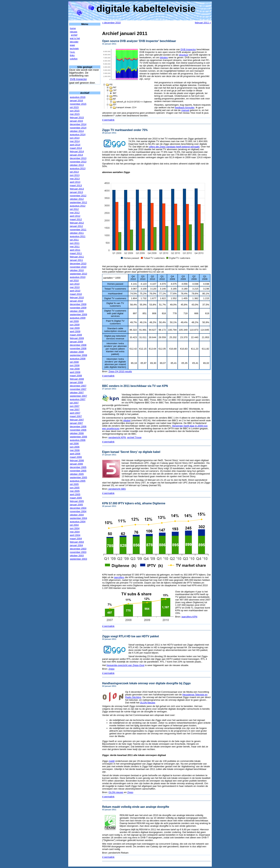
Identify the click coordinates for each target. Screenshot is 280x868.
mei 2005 (75, 491)
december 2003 (78, 549)
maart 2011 (76, 253)
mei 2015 (75, 114)
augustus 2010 (78, 277)
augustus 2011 (78, 236)
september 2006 (78, 437)
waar (72, 45)
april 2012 (75, 216)
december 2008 (78, 345)
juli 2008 (74, 362)
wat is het (75, 38)
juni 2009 (75, 325)
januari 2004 (76, 545)
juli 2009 (74, 321)
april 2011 (75, 250)
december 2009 (78, 304)
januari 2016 (76, 101)
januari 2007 (76, 423)
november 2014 (78, 128)
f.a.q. (72, 52)
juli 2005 (74, 484)
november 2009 (78, 308)
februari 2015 (77, 118)
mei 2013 (75, 179)
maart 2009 (76, 335)
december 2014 (78, 124)
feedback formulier (185, 107)
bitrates (164, 57)
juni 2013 (75, 175)
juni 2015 (75, 111)
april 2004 (75, 535)
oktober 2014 (77, 131)
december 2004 (78, 508)
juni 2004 (75, 528)
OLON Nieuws (148, 703)
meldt (112, 761)
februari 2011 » (203, 23)
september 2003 (78, 559)
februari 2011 (77, 257)
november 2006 (78, 430)
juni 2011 (75, 243)
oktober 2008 (77, 352)
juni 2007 (75, 406)
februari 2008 (77, 379)
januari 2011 (76, 260)
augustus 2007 (78, 399)
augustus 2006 (78, 440)
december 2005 (78, 467)
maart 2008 (76, 376)
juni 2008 (75, 365)
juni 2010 (75, 284)
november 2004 (78, 511)
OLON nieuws (116, 792)
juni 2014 (75, 138)
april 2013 (75, 182)
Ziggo (112, 669)
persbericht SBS (117, 489)
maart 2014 (76, 148)
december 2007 (78, 386)
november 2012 (78, 196)
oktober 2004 (77, 515)
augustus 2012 (78, 206)
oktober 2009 (77, 311)
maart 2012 (76, 219)
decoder (74, 42)
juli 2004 (74, 525)
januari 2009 (76, 342)
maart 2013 (76, 185)
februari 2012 (77, 223)
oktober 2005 (77, 474)
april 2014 (75, 145)
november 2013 (78, 162)
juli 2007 (74, 403)
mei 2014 (75, 141)
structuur (184, 55)
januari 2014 (76, 155)
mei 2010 (75, 287)
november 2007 (78, 389)
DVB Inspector (78, 79)
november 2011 (78, 230)
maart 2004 (76, 539)
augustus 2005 (78, 481)
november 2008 (78, 348)
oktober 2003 (77, 556)
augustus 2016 (78, 97)
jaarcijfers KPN (189, 617)
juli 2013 (74, 172)
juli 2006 (74, 443)
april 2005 (75, 494)
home (73, 28)
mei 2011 (75, 247)
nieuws (74, 32)
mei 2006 (75, 450)
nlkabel (127, 420)
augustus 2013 (78, 168)
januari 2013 (76, 192)
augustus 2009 (78, 318)
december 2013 (78, 158)
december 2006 (78, 426)
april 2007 (75, 413)
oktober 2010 (77, 270)
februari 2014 (77, 151)
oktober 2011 (77, 233)
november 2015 (78, 104)
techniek (74, 49)
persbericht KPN (117, 437)
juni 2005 (75, 488)
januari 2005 (76, 505)
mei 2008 (75, 369)
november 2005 (78, 471)
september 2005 (78, 477)
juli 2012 (74, 209)
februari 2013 (77, 189)
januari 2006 (76, 464)
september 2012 (78, 202)
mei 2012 (75, 213)
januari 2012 (76, 226)
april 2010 (75, 291)
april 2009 (75, 331)
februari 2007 (77, 420)
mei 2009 (75, 328)
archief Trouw (134, 437)
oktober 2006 (77, 433)
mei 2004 (75, 532)
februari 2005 (77, 501)
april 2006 (75, 454)
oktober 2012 (77, 199)
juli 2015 (74, 107)
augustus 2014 (78, 134)
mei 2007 (75, 410)
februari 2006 (77, 460)
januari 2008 (76, 382)
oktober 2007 (77, 393)
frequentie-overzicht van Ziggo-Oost (125, 665)
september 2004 (78, 518)
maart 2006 (76, 457)
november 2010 (78, 267)
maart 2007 (76, 416)
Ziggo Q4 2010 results (120, 371)
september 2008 (78, 355)
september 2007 (78, 396)
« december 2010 (111, 23)
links (72, 55)
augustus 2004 (78, 522)
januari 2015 (76, 121)
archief (74, 35)
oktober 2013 (77, 165)
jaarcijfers (119, 577)
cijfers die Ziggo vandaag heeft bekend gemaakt (174, 147)
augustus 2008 (78, 359)
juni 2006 (75, 447)
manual (185, 110)
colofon (74, 59)
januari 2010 (76, 301)
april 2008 (75, 372)
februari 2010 (77, 297)
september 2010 (78, 274)
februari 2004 (77, 542)
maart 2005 (76, 498)
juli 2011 (74, 240)
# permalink (108, 120)
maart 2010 (76, 294)
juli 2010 (74, 280)
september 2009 (78, 314)
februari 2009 (77, 338)
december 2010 (78, 264)
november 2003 (78, 552)
